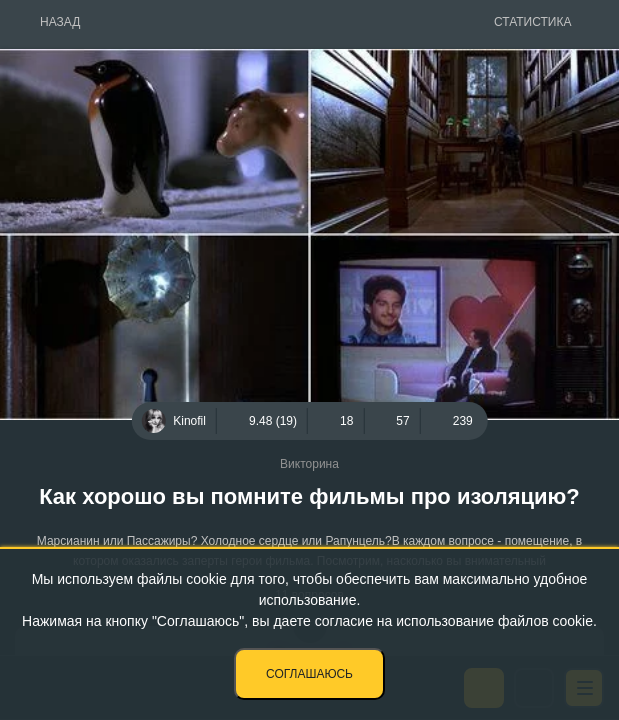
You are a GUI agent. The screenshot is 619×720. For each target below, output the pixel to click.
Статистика (532, 22)
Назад (60, 22)
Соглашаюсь (309, 674)
